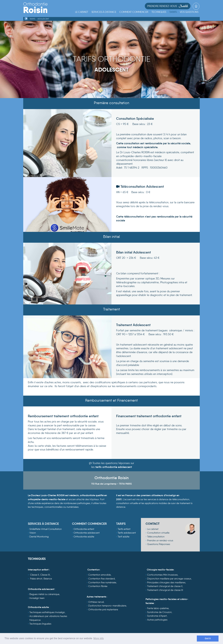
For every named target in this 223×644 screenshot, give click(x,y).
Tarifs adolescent (127, 533)
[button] (104, 12)
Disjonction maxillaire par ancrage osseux (169, 579)
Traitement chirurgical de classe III (165, 590)
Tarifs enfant (124, 529)
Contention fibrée (98, 586)
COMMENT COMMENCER (89, 524)
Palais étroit (36, 579)
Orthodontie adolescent (87, 533)
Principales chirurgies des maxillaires (166, 582)
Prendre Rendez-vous (168, 6)
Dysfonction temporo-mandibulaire (107, 606)
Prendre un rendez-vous (160, 540)
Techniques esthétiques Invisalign (47, 612)
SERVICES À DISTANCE (43, 524)
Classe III (45, 575)
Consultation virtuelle (158, 533)
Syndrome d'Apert (157, 616)
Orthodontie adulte (84, 537)
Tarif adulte (124, 537)
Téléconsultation (156, 537)
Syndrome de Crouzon (159, 612)
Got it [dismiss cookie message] (208, 638)
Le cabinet (153, 529)
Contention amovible (99, 575)
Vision (33, 533)
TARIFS (121, 524)
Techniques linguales (40, 624)
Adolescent (43, 19)
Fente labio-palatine (158, 608)
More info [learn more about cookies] (99, 638)
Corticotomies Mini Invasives (162, 575)
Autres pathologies (157, 620)
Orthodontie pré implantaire (103, 609)
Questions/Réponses (159, 544)
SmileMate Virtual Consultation (46, 529)
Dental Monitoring (39, 537)
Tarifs (32, 19)
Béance (48, 579)
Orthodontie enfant (84, 529)
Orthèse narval (96, 602)
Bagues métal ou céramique (44, 594)
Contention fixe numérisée (102, 582)
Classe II (35, 575)
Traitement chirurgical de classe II (165, 586)
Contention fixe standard (102, 579)
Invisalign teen (37, 598)
